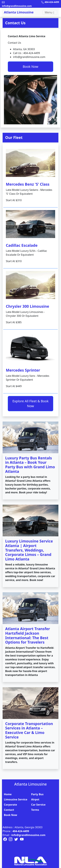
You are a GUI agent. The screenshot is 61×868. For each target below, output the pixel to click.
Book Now (31, 67)
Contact (9, 810)
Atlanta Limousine (19, 12)
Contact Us (15, 23)
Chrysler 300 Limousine (27, 306)
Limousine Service (16, 799)
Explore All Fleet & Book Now (30, 404)
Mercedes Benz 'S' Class (28, 184)
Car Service (38, 805)
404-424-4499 (21, 831)
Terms (35, 810)
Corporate (10, 805)
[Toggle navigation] (50, 12)
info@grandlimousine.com (28, 835)
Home (8, 794)
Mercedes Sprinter (23, 370)
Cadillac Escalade (22, 245)
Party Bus (37, 794)
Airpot (35, 799)
